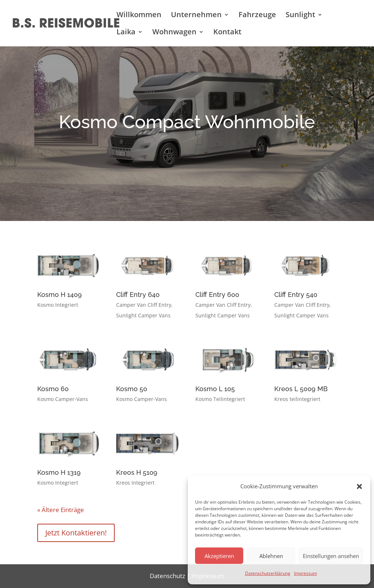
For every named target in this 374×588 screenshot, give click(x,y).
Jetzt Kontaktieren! (76, 533)
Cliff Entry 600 (217, 295)
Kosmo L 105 (215, 389)
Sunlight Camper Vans (143, 315)
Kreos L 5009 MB (301, 389)
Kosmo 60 (53, 389)
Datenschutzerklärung (268, 573)
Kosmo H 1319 (59, 472)
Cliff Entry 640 (138, 295)
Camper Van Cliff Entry (144, 305)
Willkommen (139, 16)
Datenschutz (167, 576)
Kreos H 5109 (137, 472)
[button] (359, 486)
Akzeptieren (219, 556)
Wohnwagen (174, 33)
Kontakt (227, 33)
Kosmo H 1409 (60, 295)
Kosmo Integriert (58, 305)
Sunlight (300, 16)
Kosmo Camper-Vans (63, 399)
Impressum (306, 573)
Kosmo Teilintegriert (220, 399)
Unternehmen (196, 16)
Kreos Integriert (135, 483)
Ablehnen (271, 556)
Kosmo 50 (132, 389)
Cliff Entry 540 (296, 295)
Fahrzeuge (257, 16)
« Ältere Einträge (61, 510)
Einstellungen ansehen (331, 556)
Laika (126, 33)
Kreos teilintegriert (297, 399)
